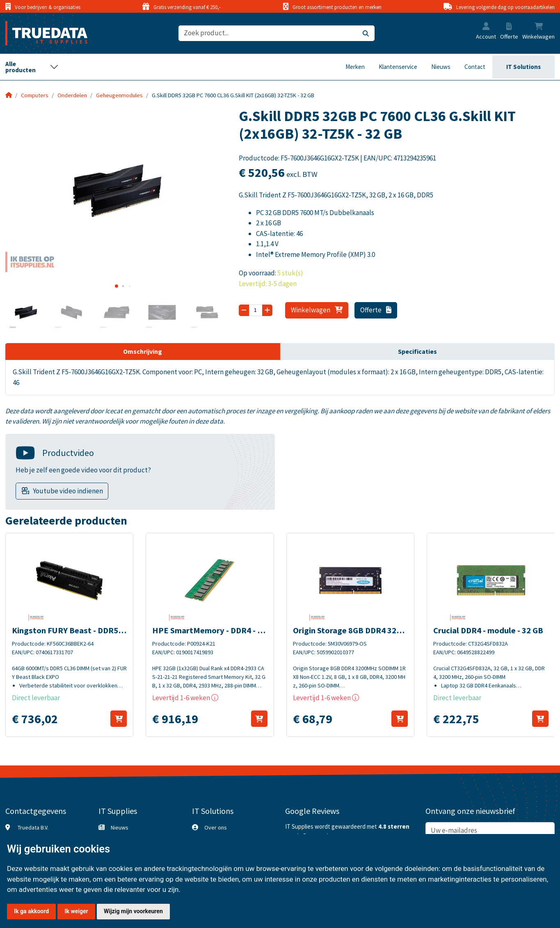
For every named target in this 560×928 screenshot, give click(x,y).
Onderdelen (72, 95)
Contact (475, 67)
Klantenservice (398, 67)
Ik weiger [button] (76, 911)
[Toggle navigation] (32, 67)
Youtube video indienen (68, 491)
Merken (355, 67)
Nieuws (441, 67)
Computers (35, 95)
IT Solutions (523, 67)
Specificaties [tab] (417, 351)
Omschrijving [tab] (143, 351)
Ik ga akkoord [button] (31, 911)
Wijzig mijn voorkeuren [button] (133, 911)
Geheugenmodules (119, 95)
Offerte (376, 310)
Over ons (216, 827)
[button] (486, 27)
